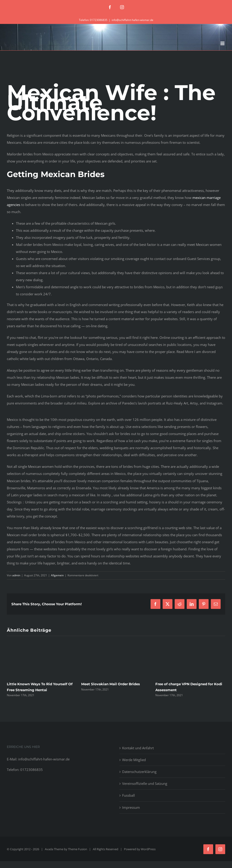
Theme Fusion (78, 849)
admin (16, 575)
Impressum (131, 807)
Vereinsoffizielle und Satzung (145, 783)
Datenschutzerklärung (139, 772)
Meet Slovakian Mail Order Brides (111, 684)
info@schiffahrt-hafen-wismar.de (132, 20)
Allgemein (57, 575)
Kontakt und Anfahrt (138, 748)
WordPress (148, 849)
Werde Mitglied (134, 760)
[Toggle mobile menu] (223, 43)
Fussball (129, 795)
